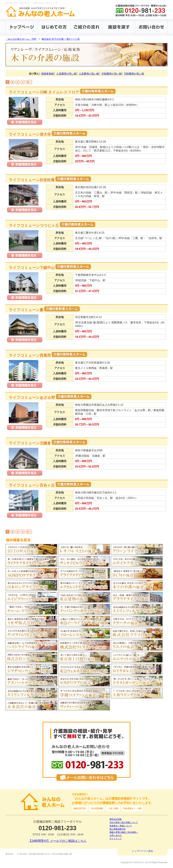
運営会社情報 (116, 819)
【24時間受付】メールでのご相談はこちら (57, 841)
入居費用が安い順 (66, 74)
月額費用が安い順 (112, 74)
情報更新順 (48, 74)
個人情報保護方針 (118, 829)
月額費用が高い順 (134, 74)
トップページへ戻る (142, 851)
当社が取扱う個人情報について (124, 822)
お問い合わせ (116, 835)
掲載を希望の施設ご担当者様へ (124, 832)
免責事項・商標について (121, 826)
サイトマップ (116, 839)
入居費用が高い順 (89, 74)
